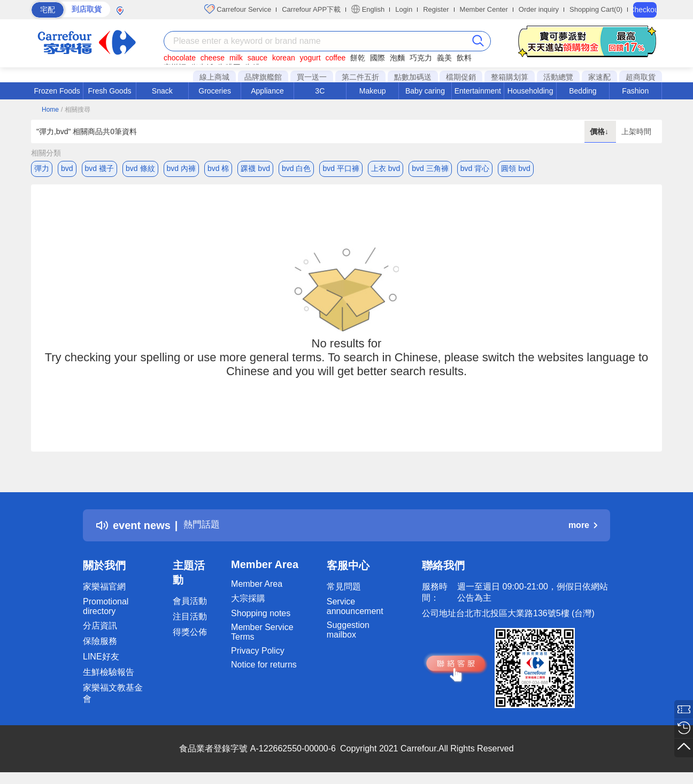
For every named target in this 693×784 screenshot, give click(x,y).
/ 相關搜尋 (76, 110)
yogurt (310, 58)
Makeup (373, 91)
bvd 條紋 (140, 168)
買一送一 (312, 77)
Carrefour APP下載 (311, 9)
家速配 (599, 77)
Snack (162, 91)
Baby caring (425, 91)
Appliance (267, 91)
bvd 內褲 (181, 168)
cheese (213, 58)
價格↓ (600, 131)
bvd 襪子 (99, 168)
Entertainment (478, 91)
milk (236, 58)
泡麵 (397, 58)
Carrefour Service (238, 9)
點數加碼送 (413, 77)
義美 (444, 58)
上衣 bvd (386, 168)
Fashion (635, 91)
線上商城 (214, 77)
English (368, 9)
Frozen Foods (57, 91)
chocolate (180, 58)
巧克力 (421, 58)
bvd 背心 (475, 168)
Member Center (484, 9)
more (583, 528)
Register (436, 9)
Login (404, 9)
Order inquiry (539, 9)
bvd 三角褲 (430, 168)
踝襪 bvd (255, 168)
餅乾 (358, 58)
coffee (335, 58)
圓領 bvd (515, 168)
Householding (530, 91)
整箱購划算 (510, 77)
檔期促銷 (461, 77)
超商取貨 (641, 77)
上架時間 (636, 131)
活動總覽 (558, 77)
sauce (257, 58)
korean (284, 58)
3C (320, 91)
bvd (67, 168)
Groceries (215, 91)
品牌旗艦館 (263, 77)
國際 (378, 58)
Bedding (583, 91)
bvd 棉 (218, 168)
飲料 (464, 58)
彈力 (42, 168)
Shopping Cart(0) (596, 9)
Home (50, 110)
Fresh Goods (110, 91)
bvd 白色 (296, 168)
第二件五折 (360, 77)
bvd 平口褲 (341, 168)
